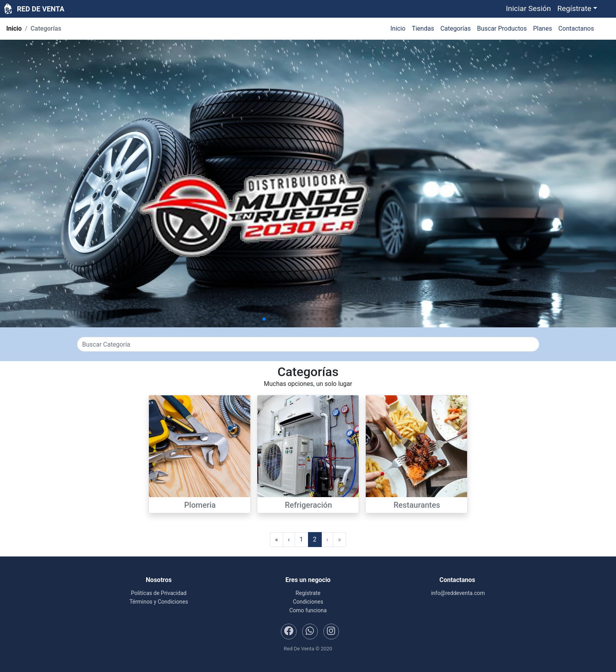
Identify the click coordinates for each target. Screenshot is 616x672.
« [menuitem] (277, 539)
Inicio (14, 28)
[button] (577, 9)
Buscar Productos (502, 28)
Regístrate (308, 593)
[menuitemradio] (302, 540)
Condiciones (308, 602)
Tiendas (423, 28)
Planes (543, 28)
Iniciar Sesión (529, 8)
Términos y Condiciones (159, 602)
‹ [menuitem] (289, 539)
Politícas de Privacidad (159, 593)
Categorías (456, 28)
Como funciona (308, 610)
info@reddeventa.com (457, 593)
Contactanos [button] (576, 28)
